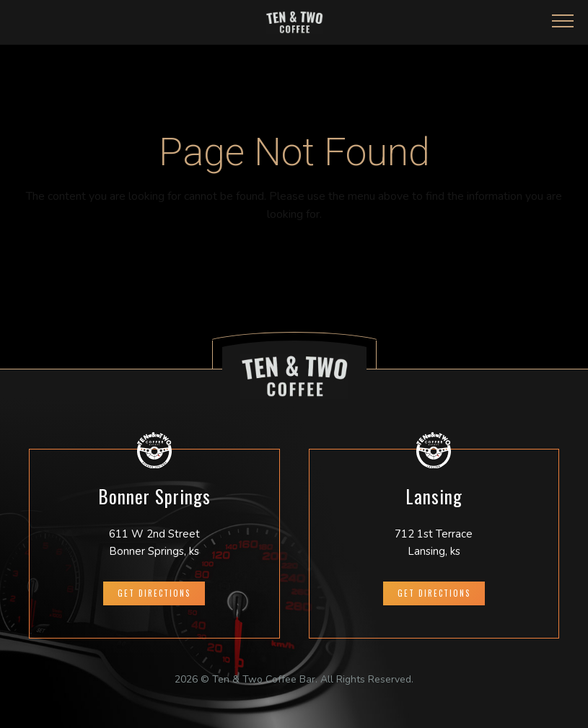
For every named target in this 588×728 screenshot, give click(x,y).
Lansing (434, 496)
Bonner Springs (154, 496)
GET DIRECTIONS (154, 593)
